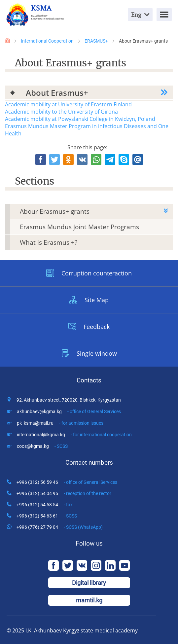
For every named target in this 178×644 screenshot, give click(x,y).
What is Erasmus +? (49, 242)
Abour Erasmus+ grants (55, 211)
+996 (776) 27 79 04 (60, 527)
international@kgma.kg (74, 435)
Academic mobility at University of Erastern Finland (68, 104)
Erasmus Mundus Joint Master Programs (79, 227)
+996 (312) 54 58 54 (45, 505)
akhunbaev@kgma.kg (69, 411)
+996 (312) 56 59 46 (67, 482)
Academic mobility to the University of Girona (61, 112)
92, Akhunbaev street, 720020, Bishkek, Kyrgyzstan (69, 400)
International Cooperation (47, 41)
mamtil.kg (89, 600)
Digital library (89, 583)
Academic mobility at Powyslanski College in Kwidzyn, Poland (80, 119)
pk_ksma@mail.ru (60, 423)
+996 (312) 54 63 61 (47, 516)
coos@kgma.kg (42, 446)
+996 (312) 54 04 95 (64, 493)
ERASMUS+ (96, 41)
